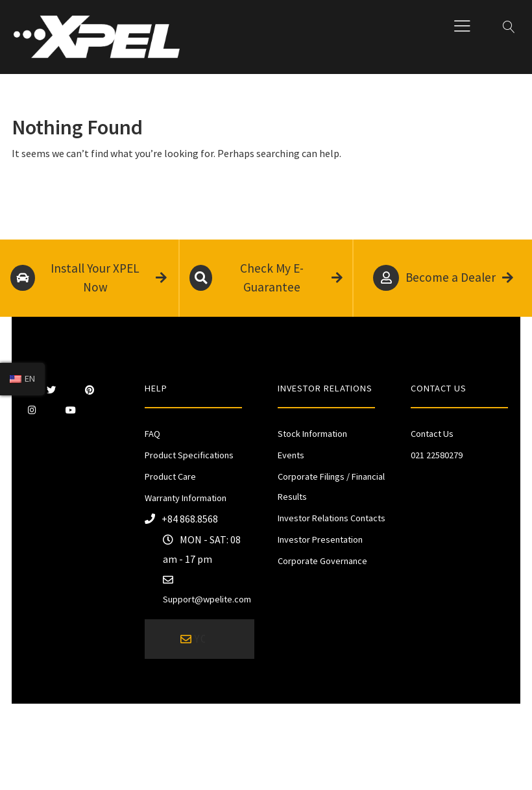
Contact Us (432, 434)
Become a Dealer (443, 278)
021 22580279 (437, 455)
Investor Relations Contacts (332, 518)
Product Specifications (189, 455)
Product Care (170, 476)
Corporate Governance (322, 561)
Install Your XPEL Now (89, 278)
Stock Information (312, 434)
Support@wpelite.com (207, 599)
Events (291, 455)
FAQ (152, 434)
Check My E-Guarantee (266, 278)
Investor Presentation (320, 539)
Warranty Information (186, 498)
